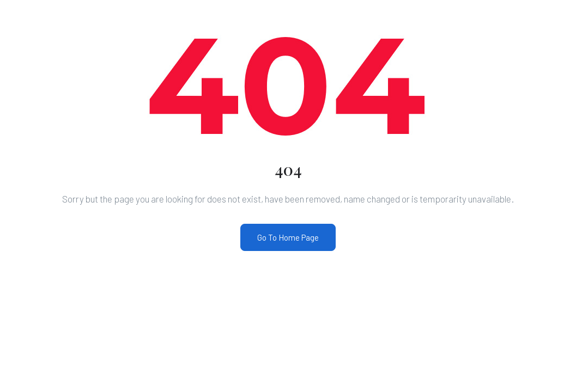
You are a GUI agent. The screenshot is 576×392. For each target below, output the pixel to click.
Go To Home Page (288, 237)
